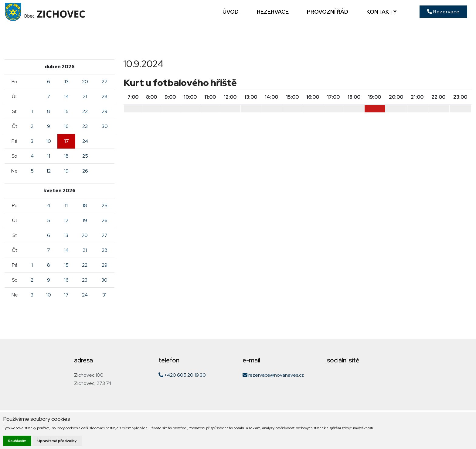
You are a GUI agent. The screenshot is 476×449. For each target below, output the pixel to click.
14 (66, 96)
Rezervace (443, 12)
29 (105, 111)
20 (85, 82)
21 (85, 96)
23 (85, 126)
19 (66, 171)
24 (85, 141)
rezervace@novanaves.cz (273, 375)
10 (49, 141)
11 (49, 156)
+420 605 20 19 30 (182, 375)
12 (49, 171)
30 (105, 126)
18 (66, 156)
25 (85, 156)
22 (85, 111)
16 (66, 126)
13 (66, 82)
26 (85, 171)
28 (105, 96)
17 (66, 141)
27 (105, 82)
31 (104, 295)
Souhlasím (17, 441)
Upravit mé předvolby (57, 441)
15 (66, 111)
